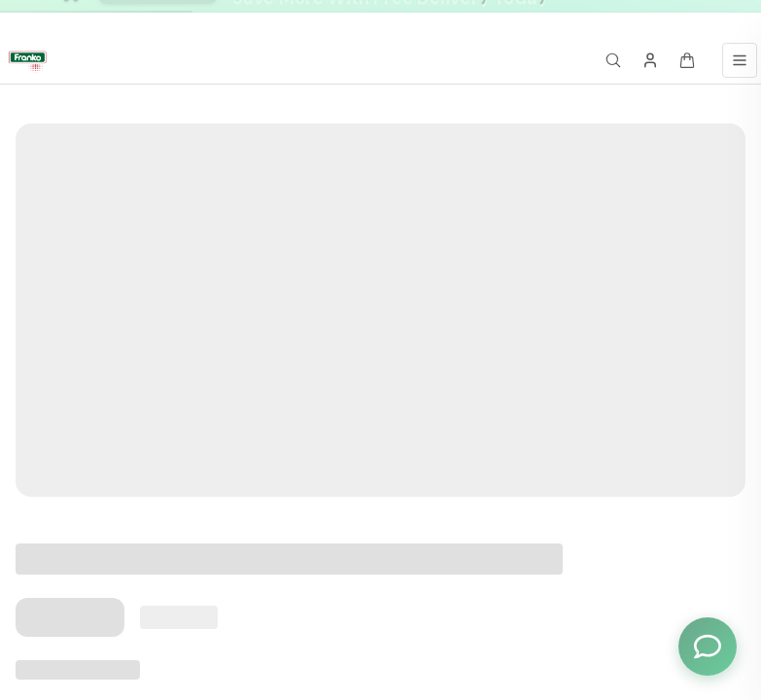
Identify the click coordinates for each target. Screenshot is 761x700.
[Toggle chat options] (708, 647)
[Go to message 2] (606, 19)
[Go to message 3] (627, 19)
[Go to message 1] (592, 19)
